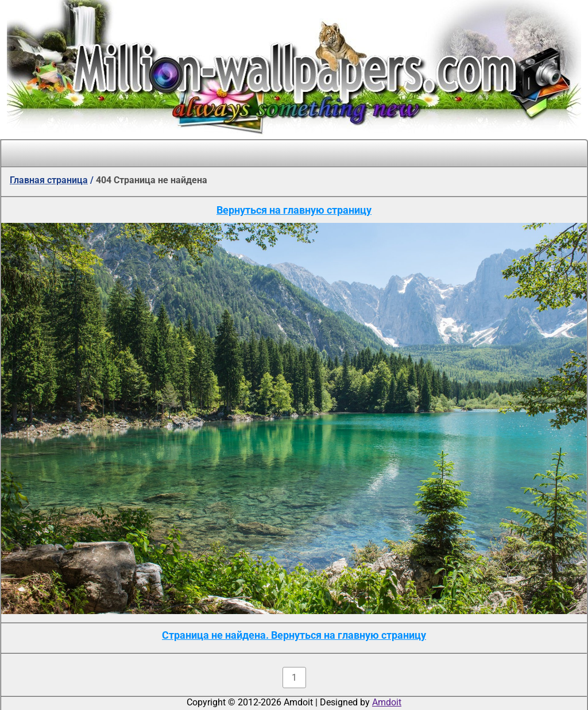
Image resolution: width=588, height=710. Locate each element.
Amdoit (387, 702)
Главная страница (49, 180)
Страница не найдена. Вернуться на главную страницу (294, 635)
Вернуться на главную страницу (294, 210)
